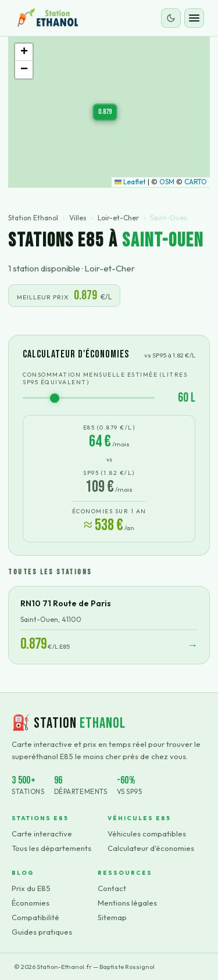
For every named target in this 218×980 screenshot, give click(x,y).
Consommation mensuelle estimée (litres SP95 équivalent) (105, 378)
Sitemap (112, 917)
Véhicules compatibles (147, 834)
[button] (105, 112)
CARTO (196, 182)
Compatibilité (35, 917)
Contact (112, 888)
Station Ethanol (33, 218)
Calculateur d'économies (151, 848)
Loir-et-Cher (118, 218)
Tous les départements (51, 848)
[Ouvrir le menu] (194, 18)
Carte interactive (42, 834)
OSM (167, 182)
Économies (31, 903)
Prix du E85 (31, 888)
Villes (78, 218)
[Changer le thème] (171, 18)
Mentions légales (127, 903)
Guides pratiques (42, 932)
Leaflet (130, 182)
